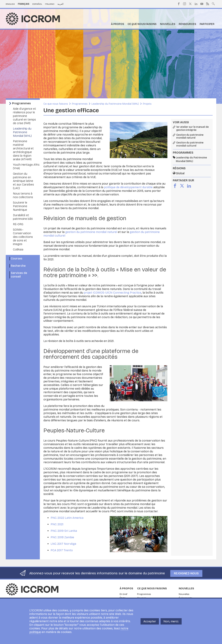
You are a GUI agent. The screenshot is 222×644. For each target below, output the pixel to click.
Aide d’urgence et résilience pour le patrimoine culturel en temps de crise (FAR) (25, 116)
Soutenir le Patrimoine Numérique (20, 206)
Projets (147, 104)
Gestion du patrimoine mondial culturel (190, 144)
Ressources (187, 24)
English (10, 4)
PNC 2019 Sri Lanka (64, 531)
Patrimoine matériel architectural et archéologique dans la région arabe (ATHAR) (23, 150)
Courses (17, 258)
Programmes (21, 103)
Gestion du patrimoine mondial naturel (190, 137)
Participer (207, 24)
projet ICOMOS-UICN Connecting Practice (113, 293)
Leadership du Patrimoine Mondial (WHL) (22, 132)
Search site (213, 3)
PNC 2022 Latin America (67, 518)
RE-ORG (18, 224)
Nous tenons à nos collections (23, 195)
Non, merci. (171, 621)
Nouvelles (168, 24)
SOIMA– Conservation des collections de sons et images (23, 237)
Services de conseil (19, 275)
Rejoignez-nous (186, 573)
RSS (208, 4)
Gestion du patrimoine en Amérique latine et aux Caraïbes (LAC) (23, 181)
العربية (60, 4)
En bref (124, 594)
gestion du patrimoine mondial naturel (92, 232)
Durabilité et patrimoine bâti (23, 217)
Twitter (190, 4)
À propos (117, 24)
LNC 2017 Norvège (63, 544)
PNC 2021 (57, 524)
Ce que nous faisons (142, 24)
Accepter (150, 621)
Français (24, 4)
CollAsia (18, 249)
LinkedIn (196, 4)
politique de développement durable (129, 187)
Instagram (185, 4)
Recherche (18, 266)
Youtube (202, 4)
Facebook (179, 4)
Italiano (50, 4)
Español (37, 4)
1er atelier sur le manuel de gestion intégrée (192, 129)
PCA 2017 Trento (62, 550)
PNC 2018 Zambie (62, 537)
